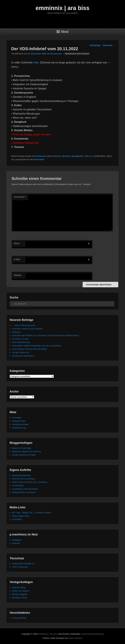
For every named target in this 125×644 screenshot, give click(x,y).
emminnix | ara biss (63, 8)
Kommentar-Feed (20, 424)
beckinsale (56, 54)
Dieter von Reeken (21, 591)
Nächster (109, 45)
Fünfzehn (16, 332)
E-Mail (17, 259)
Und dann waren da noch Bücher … (29, 329)
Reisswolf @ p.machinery (24, 492)
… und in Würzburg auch (24, 325)
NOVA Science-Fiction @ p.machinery (30, 482)
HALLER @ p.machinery (24, 479)
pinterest (16, 543)
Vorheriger (94, 45)
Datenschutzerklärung (93, 634)
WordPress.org (19, 428)
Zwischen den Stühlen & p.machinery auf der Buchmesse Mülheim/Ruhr (46, 335)
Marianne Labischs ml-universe (27, 451)
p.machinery (18, 486)
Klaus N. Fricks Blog (22, 448)
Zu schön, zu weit (20, 339)
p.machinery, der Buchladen (25, 489)
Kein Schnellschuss (21, 342)
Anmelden (17, 418)
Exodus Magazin (20, 594)
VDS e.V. (89, 156)
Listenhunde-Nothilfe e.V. (24, 564)
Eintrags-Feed (19, 421)
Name (17, 243)
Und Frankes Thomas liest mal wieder (30, 349)
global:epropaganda (21, 475)
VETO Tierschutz (20, 567)
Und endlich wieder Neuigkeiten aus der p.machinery (37, 346)
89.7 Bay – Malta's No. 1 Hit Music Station (32, 513)
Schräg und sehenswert (23, 356)
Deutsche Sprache (61, 156)
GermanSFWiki (19, 618)
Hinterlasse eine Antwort (77, 54)
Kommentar (20, 197)
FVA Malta (17, 519)
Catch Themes (75, 638)
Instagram (17, 540)
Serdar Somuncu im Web (24, 455)
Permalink (39, 159)
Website (18, 275)
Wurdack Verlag (19, 598)
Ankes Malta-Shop (21, 516)
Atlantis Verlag (19, 587)
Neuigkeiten (77, 156)
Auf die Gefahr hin (21, 352)
